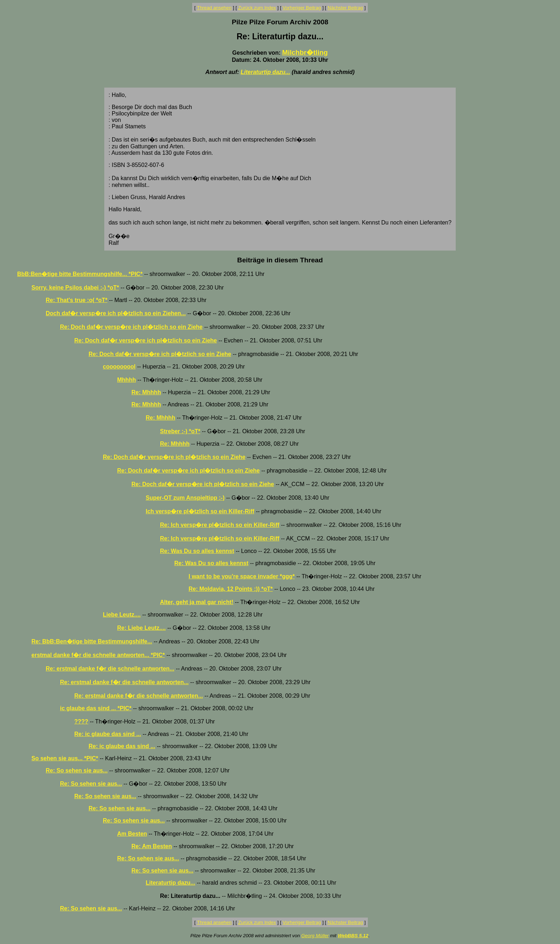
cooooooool (119, 367)
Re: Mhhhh (146, 392)
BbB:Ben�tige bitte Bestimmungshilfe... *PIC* (80, 274)
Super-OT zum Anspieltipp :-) (185, 498)
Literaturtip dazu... (266, 72)
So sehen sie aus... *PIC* (65, 758)
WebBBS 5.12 (353, 936)
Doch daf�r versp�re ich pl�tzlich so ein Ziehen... (116, 313)
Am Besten (132, 834)
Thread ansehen (214, 8)
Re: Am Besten (152, 846)
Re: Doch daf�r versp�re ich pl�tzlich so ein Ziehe (131, 327)
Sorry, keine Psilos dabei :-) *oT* (75, 288)
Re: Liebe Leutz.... (141, 628)
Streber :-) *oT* (180, 431)
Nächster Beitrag (345, 8)
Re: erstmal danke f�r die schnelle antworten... (110, 669)
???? (81, 721)
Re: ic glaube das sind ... (108, 734)
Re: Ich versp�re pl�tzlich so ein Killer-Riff (220, 525)
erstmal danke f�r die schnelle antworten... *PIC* (98, 655)
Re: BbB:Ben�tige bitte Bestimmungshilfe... (92, 641)
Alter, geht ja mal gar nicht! (197, 602)
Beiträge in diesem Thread (280, 260)
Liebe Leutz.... (122, 615)
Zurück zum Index (257, 8)
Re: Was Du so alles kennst (197, 551)
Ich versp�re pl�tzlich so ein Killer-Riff (200, 511)
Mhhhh (126, 380)
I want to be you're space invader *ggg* (242, 576)
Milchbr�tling (305, 52)
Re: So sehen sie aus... (77, 770)
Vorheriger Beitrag (302, 8)
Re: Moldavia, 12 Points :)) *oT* (231, 589)
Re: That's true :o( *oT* (77, 300)
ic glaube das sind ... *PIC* (96, 708)
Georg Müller (315, 936)
